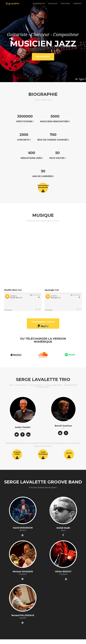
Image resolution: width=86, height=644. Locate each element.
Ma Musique (43, 57)
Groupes (65, 6)
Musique (53, 6)
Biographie (39, 6)
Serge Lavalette (14, 6)
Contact (78, 6)
